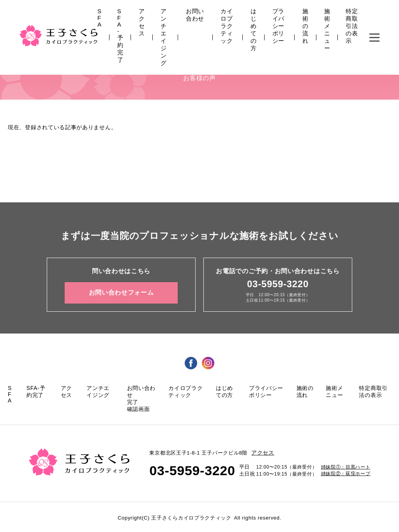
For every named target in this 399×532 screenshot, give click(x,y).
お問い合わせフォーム (121, 292)
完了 (133, 402)
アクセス (142, 22)
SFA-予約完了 (120, 35)
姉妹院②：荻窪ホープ (346, 474)
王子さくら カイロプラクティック (58, 36)
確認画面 (139, 409)
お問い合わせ (195, 15)
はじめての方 (254, 30)
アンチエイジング (164, 37)
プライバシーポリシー (278, 26)
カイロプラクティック (227, 26)
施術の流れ (305, 26)
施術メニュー (327, 30)
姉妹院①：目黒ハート (346, 467)
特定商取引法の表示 (352, 26)
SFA (100, 18)
